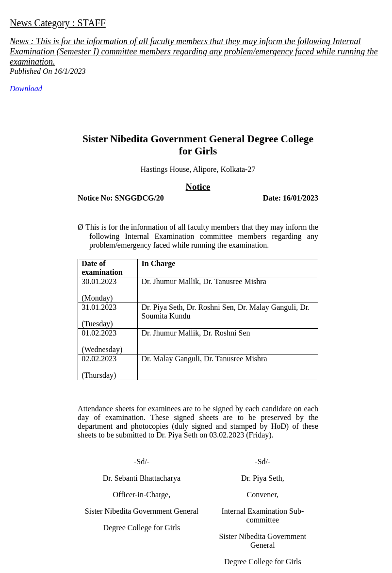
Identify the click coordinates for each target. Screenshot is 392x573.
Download (26, 89)
